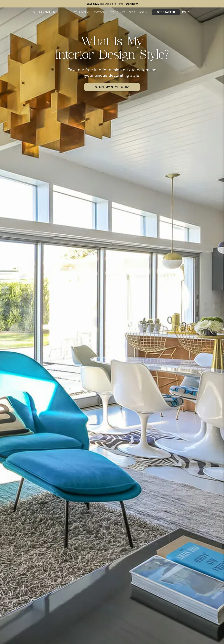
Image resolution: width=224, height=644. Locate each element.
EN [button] (186, 12)
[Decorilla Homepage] (43, 12)
